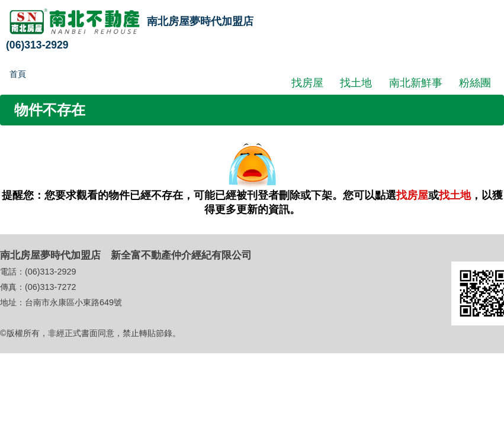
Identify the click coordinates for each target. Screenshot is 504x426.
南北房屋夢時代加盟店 (200, 21)
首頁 (18, 74)
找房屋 (307, 83)
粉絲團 (475, 83)
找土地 (356, 83)
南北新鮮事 (416, 83)
